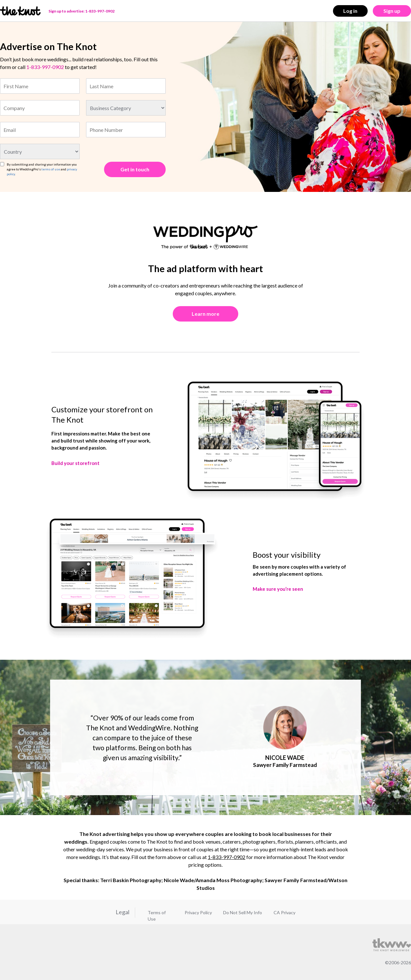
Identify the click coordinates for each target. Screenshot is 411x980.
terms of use (51, 169)
